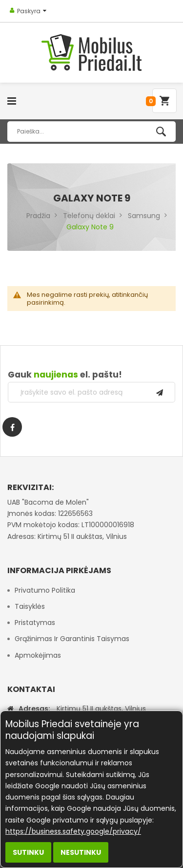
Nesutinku (81, 852)
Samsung (144, 216)
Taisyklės (30, 606)
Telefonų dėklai (89, 216)
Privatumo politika (45, 590)
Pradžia (38, 216)
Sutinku (28, 852)
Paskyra (29, 11)
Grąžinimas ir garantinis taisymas (72, 639)
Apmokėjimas (38, 655)
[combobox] (91, 132)
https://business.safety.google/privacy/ (73, 831)
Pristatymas (35, 623)
